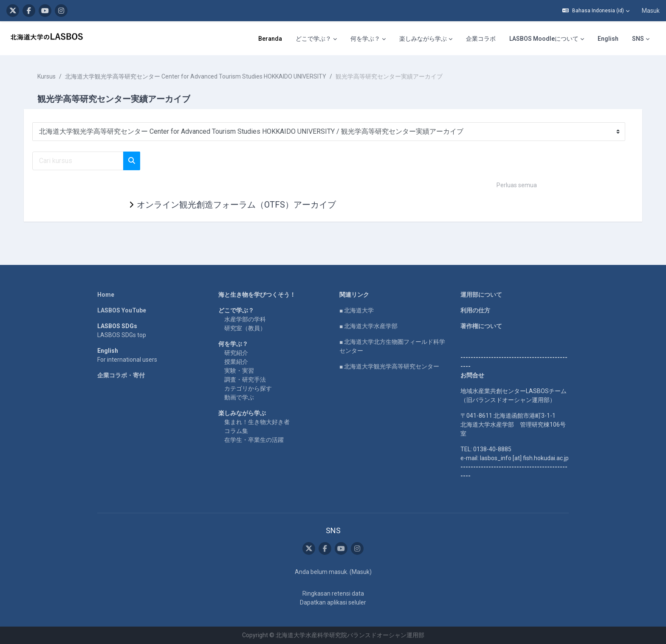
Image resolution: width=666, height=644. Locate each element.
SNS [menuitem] (638, 39)
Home (106, 295)
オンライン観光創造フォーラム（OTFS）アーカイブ (236, 205)
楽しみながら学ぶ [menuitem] (423, 39)
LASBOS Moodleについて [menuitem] (544, 39)
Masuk (651, 11)
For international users (127, 360)
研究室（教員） (245, 328)
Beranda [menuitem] (270, 39)
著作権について (481, 326)
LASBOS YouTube (122, 310)
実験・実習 (239, 371)
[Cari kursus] (78, 161)
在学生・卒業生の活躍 (254, 440)
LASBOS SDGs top (122, 335)
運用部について (481, 295)
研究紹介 (236, 353)
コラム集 (236, 431)
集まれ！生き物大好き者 (257, 422)
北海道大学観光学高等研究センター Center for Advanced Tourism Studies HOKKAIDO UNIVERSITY (196, 76)
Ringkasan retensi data (333, 593)
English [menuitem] (608, 39)
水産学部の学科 (245, 319)
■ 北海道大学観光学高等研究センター (389, 366)
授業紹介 (236, 362)
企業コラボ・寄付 (121, 375)
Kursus (47, 76)
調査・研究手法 (245, 380)
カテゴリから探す (248, 388)
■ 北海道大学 (357, 310)
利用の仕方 (475, 310)
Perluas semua (517, 185)
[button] (596, 11)
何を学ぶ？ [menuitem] (365, 39)
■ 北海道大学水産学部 (368, 326)
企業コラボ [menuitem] (481, 39)
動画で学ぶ (239, 397)
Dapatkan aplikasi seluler (333, 602)
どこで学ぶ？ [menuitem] (313, 39)
